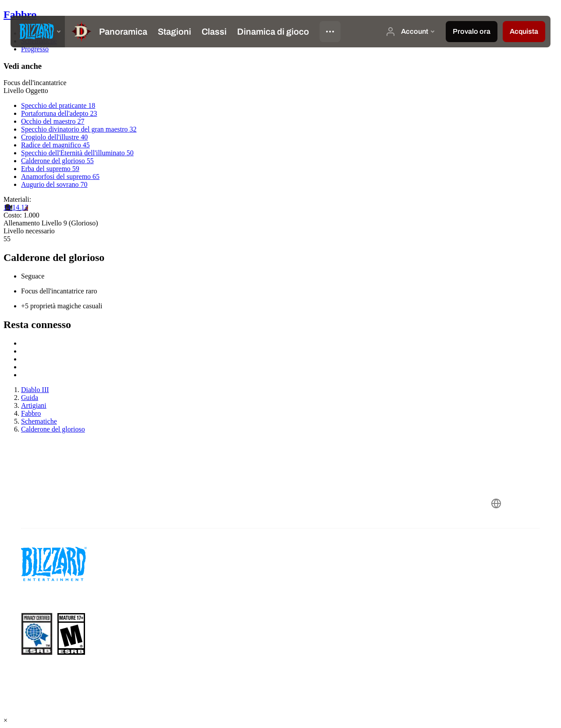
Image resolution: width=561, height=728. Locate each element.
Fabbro (20, 14)
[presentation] (38, 32)
